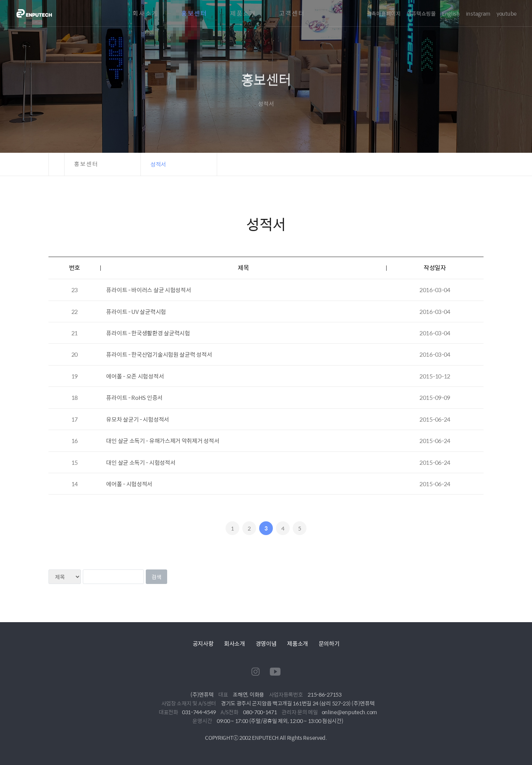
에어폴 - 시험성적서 (129, 484)
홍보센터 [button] (86, 164)
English (451, 13)
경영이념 (266, 643)
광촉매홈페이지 (384, 13)
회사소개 (145, 13)
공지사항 (203, 643)
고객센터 (292, 13)
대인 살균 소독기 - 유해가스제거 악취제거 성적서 (163, 441)
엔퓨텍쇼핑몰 (421, 13)
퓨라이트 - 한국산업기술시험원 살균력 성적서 (159, 354)
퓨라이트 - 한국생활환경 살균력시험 (148, 333)
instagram (478, 13)
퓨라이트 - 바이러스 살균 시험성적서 (148, 290)
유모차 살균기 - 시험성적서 (138, 419)
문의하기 (329, 643)
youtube (507, 13)
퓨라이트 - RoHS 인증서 (134, 397)
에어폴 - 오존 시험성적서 (135, 376)
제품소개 (243, 13)
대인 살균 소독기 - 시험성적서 (141, 462)
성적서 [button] (158, 164)
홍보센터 (194, 13)
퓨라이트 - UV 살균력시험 (136, 311)
